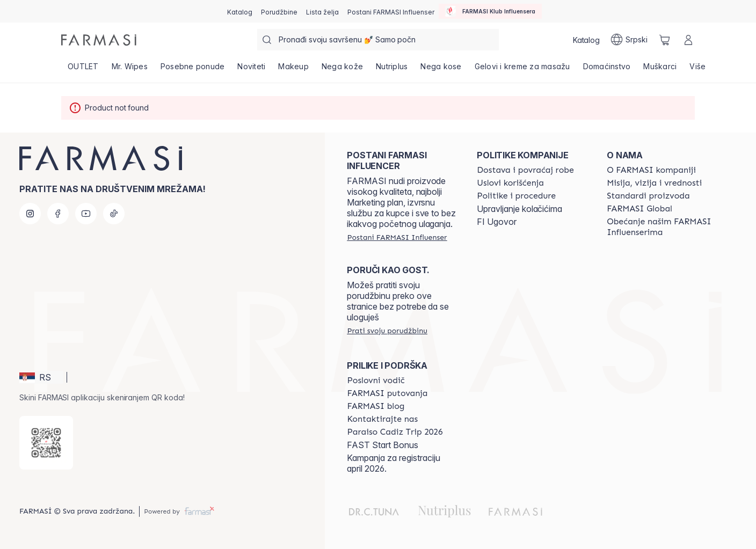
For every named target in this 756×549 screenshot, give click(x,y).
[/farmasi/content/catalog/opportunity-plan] (376, 380)
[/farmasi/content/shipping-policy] (525, 170)
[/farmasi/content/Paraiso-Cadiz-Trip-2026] (395, 432)
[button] (41, 377)
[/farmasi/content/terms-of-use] (510, 183)
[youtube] (86, 214)
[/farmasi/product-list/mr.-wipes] (130, 70)
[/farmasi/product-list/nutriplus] (392, 70)
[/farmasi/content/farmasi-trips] (387, 393)
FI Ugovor (497, 222)
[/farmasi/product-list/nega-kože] (342, 70)
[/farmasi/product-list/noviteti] (251, 70)
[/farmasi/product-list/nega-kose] (441, 70)
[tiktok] (114, 214)
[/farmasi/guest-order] (387, 331)
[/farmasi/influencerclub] (490, 11)
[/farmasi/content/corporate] (639, 209)
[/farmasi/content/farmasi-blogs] (376, 406)
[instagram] (30, 214)
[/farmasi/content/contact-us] (382, 419)
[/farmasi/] (99, 40)
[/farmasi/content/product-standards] (648, 196)
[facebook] (58, 214)
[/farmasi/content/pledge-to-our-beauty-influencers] (662, 227)
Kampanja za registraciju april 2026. (394, 463)
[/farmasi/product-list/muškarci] (660, 70)
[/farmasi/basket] (665, 40)
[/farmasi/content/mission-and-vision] (654, 183)
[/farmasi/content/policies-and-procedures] (516, 196)
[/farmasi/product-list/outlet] (83, 70)
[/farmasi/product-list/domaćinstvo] (607, 70)
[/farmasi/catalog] (240, 11)
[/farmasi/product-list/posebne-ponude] (193, 70)
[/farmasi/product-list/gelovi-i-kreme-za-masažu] (522, 70)
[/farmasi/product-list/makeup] (293, 70)
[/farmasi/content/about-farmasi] (651, 170)
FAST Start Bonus (383, 445)
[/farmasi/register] (279, 11)
